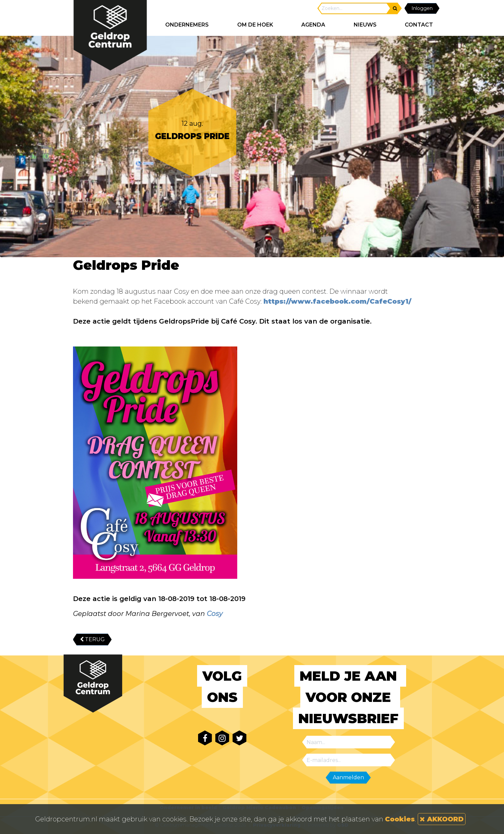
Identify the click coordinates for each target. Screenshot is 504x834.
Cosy (215, 614)
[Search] (354, 8)
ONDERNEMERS (187, 25)
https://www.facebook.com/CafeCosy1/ (337, 301)
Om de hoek (255, 25)
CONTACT (419, 25)
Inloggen (422, 8)
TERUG (92, 639)
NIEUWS (365, 25)
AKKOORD (442, 819)
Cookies (400, 819)
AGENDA (313, 25)
